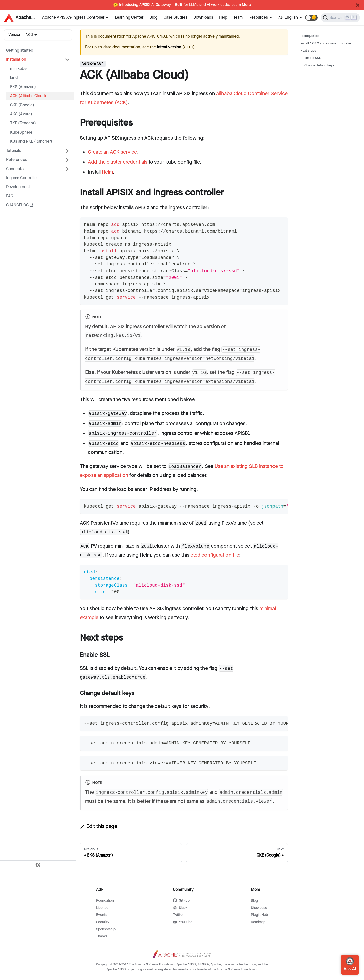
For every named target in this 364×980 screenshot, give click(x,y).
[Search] (340, 18)
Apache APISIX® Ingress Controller (73, 18)
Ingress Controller (22, 178)
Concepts (15, 169)
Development (18, 187)
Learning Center (129, 18)
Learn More (241, 5)
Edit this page (98, 826)
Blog (153, 18)
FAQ (10, 196)
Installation (16, 60)
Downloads (203, 18)
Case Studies (175, 18)
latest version (169, 47)
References (17, 160)
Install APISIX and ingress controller (326, 43)
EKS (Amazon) (23, 87)
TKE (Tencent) (23, 123)
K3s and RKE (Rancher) (31, 142)
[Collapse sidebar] (38, 865)
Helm (107, 172)
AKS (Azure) (21, 114)
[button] (311, 18)
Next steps (308, 51)
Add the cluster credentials (118, 162)
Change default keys (319, 65)
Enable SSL (313, 58)
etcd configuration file (215, 555)
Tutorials (14, 151)
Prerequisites (310, 36)
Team (238, 18)
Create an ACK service (112, 152)
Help (223, 18)
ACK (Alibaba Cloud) (28, 96)
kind (14, 78)
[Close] (358, 5)
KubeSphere (21, 132)
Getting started (20, 50)
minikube (18, 69)
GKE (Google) (22, 105)
